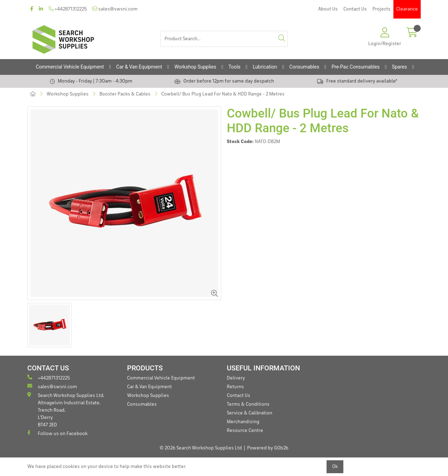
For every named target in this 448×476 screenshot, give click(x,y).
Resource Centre (245, 431)
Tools (234, 67)
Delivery (236, 378)
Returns (235, 387)
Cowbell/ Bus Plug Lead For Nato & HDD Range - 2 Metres (223, 94)
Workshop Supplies (195, 67)
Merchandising (243, 422)
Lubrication (265, 67)
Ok (335, 467)
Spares (400, 67)
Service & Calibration (250, 413)
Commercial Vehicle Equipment (70, 67)
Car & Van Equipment (139, 67)
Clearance (407, 9)
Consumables (304, 67)
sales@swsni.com (115, 9)
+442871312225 (68, 9)
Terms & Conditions (248, 404)
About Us (328, 9)
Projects (381, 9)
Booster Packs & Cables (125, 94)
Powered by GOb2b (268, 448)
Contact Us (355, 9)
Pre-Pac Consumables (356, 67)
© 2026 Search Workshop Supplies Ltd (201, 448)
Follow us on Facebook (57, 433)
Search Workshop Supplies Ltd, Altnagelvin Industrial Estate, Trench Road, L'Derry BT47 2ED (66, 410)
